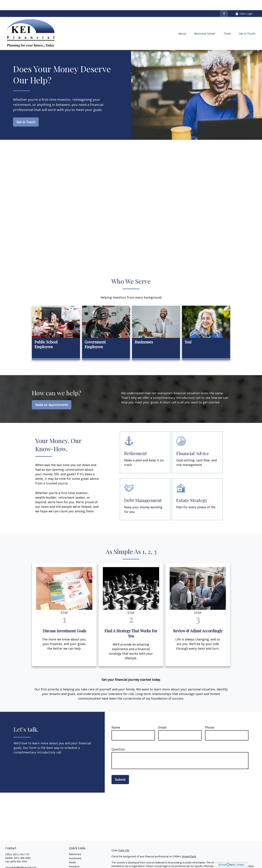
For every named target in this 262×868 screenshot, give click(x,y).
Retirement (75, 844)
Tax (71, 860)
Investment (75, 848)
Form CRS (124, 840)
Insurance (74, 856)
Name (116, 717)
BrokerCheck (189, 846)
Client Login (244, 3)
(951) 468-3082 (22, 848)
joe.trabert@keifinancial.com (21, 857)
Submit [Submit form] (120, 769)
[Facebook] (224, 3)
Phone (210, 717)
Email (162, 717)
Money (73, 864)
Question (118, 739)
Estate (72, 852)
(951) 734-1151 (21, 844)
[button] (182, 23)
